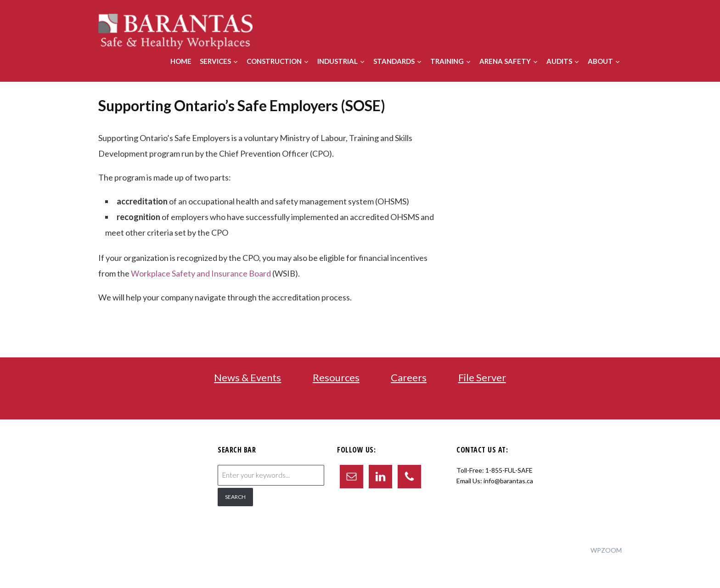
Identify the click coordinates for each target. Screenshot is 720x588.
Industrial (337, 61)
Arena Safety (505, 61)
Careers (409, 377)
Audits (559, 61)
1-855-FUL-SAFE (509, 470)
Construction (274, 61)
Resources (336, 377)
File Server (482, 377)
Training (447, 61)
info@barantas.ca (508, 481)
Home (181, 61)
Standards (394, 61)
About (600, 61)
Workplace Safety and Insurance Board (201, 273)
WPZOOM (606, 550)
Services (215, 61)
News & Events (247, 377)
